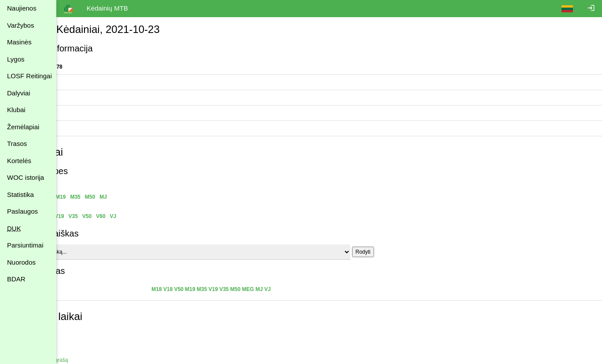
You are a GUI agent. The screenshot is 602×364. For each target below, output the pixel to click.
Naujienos (22, 8)
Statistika (20, 195)
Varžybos (20, 25)
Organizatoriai (80, 82)
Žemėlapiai (23, 127)
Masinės (19, 42)
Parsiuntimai (25, 245)
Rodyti (410, 252)
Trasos (17, 144)
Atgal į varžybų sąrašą (89, 360)
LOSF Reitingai (29, 76)
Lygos (16, 59)
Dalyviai (19, 93)
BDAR (16, 279)
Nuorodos (21, 262)
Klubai (16, 110)
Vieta (69, 128)
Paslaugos (22, 211)
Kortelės (19, 161)
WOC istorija (26, 177)
